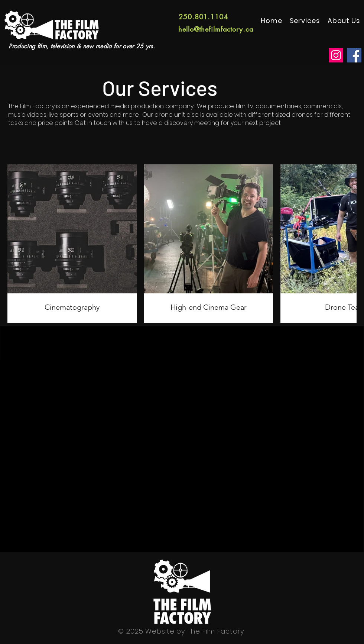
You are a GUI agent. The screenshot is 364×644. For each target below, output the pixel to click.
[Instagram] (336, 55)
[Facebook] (354, 55)
